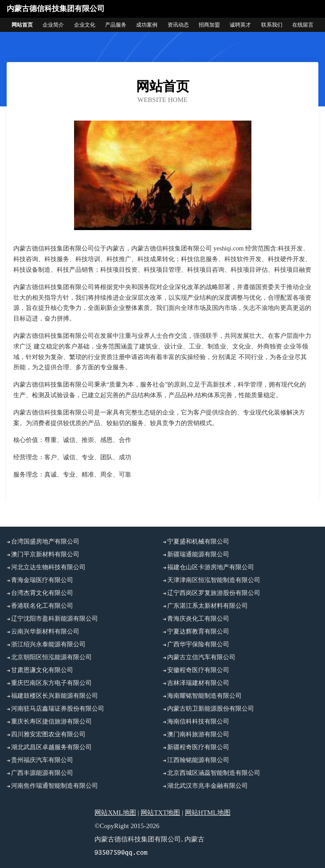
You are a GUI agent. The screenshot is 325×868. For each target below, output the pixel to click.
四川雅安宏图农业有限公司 (48, 734)
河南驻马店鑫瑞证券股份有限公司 (58, 709)
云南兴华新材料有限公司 (45, 631)
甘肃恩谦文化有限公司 (42, 670)
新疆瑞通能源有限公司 (198, 554)
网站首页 (22, 25)
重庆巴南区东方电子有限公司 (51, 683)
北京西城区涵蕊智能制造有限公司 (214, 773)
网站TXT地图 (160, 813)
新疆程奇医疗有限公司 (198, 747)
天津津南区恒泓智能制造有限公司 (214, 580)
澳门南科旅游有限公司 (198, 734)
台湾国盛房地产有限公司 (45, 542)
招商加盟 (209, 25)
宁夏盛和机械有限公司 (198, 542)
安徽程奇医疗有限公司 (198, 670)
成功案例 (147, 25)
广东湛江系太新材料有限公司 (208, 606)
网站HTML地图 (208, 813)
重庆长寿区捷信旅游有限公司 (51, 721)
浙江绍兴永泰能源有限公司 (48, 644)
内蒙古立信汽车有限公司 (201, 657)
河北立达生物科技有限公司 (48, 567)
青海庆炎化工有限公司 (198, 619)
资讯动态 (178, 25)
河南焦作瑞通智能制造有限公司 (55, 786)
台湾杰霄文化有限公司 (42, 593)
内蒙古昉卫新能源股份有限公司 (211, 709)
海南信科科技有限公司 (198, 721)
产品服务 (116, 25)
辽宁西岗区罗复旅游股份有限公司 (214, 593)
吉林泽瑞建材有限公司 (198, 683)
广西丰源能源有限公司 (42, 773)
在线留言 (303, 25)
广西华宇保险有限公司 (198, 644)
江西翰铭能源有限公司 (198, 760)
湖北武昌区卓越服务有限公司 (51, 747)
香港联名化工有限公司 (42, 606)
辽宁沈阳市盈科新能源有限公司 (55, 619)
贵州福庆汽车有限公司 (42, 760)
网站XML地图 (115, 813)
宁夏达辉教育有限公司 (198, 631)
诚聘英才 (240, 25)
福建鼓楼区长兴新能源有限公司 (55, 696)
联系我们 (272, 25)
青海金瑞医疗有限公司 (42, 580)
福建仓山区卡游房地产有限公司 (211, 567)
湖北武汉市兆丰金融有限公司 (208, 786)
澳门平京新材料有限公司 (45, 554)
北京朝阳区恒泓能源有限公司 (51, 657)
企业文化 (85, 25)
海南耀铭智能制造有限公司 (204, 696)
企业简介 (53, 25)
